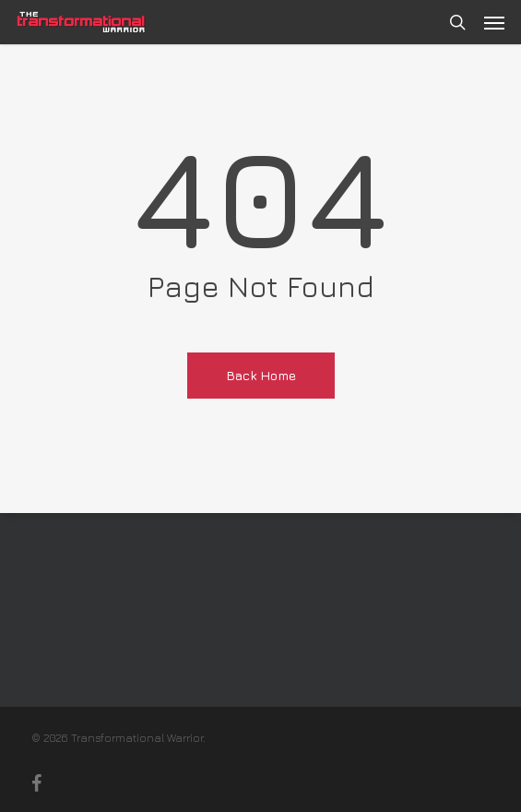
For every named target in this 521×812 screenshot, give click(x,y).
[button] (494, 22)
